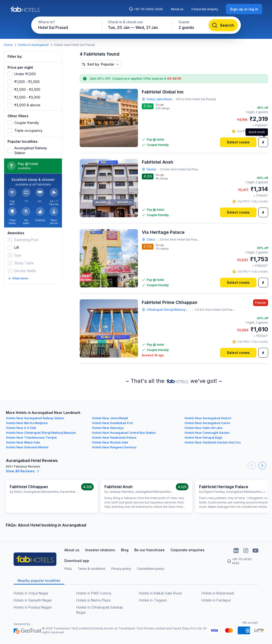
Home (8, 45)
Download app (77, 561)
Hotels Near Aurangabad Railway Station (35, 418)
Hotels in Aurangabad (33, 45)
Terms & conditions (92, 569)
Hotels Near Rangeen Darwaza (114, 447)
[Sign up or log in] (244, 9)
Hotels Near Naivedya (108, 428)
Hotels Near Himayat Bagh (203, 438)
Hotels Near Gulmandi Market (27, 447)
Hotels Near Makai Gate (23, 442)
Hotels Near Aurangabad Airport (208, 418)
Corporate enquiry (205, 9)
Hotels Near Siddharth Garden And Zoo (213, 442)
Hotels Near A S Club (21, 428)
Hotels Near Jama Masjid (110, 418)
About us (177, 9)
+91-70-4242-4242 (146, 9)
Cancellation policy (151, 569)
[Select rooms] (238, 142)
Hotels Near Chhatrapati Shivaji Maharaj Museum (41, 433)
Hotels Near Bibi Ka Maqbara (27, 423)
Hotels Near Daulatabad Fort (112, 423)
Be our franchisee (149, 550)
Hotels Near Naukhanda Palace (114, 438)
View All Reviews (23, 471)
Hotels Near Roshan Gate (110, 442)
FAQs (68, 569)
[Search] (223, 25)
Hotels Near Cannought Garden (207, 433)
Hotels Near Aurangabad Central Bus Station (124, 433)
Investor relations (100, 550)
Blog (125, 550)
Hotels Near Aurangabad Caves (207, 423)
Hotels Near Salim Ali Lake (204, 428)
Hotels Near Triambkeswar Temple (31, 438)
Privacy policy (121, 569)
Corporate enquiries (187, 550)
